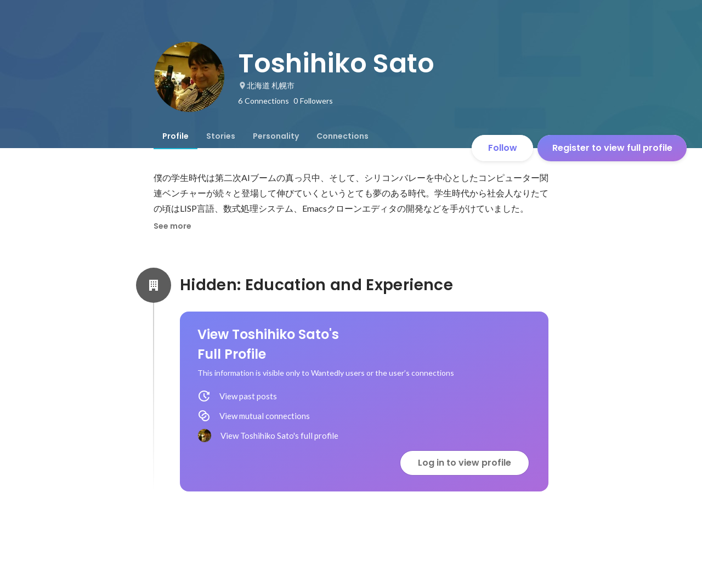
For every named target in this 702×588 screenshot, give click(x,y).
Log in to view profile (465, 463)
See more (172, 226)
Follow (503, 148)
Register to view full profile (612, 148)
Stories (221, 136)
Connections (342, 136)
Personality (276, 136)
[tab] (175, 136)
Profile (175, 136)
